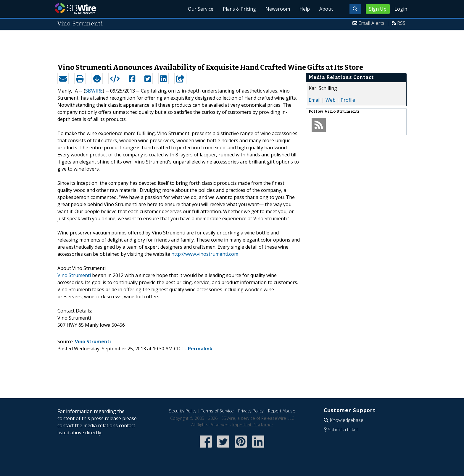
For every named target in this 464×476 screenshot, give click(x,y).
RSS (401, 23)
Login (401, 9)
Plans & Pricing (239, 9)
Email (315, 100)
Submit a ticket (343, 430)
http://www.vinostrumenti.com (205, 254)
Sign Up (378, 9)
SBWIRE (94, 91)
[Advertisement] (232, 44)
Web (331, 100)
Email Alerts (371, 23)
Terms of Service (217, 411)
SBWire (75, 9)
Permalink (200, 349)
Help (305, 9)
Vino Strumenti (74, 275)
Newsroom (278, 9)
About (326, 9)
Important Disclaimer (253, 425)
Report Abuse (282, 411)
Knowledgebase (347, 420)
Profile (348, 100)
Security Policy (183, 411)
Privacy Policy (251, 411)
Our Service (201, 9)
